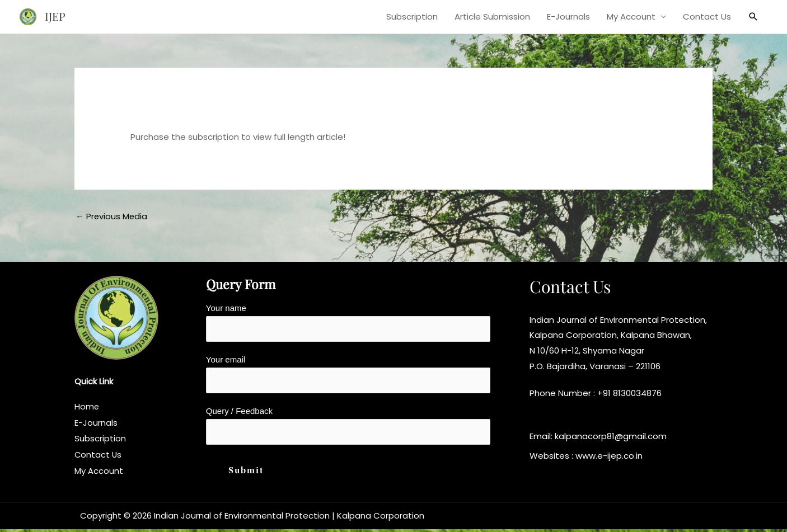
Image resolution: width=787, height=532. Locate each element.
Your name (348, 323)
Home (87, 407)
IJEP (55, 17)
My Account (631, 17)
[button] (753, 17)
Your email (348, 375)
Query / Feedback (348, 428)
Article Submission (492, 17)
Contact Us (707, 17)
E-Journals (568, 17)
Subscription (412, 17)
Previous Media (112, 216)
